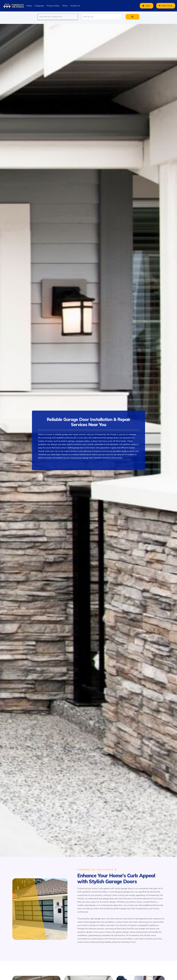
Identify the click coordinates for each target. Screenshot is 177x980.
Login (145, 6)
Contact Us (75, 6)
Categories (39, 6)
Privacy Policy (53, 6)
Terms (65, 6)
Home (29, 6)
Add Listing (165, 6)
